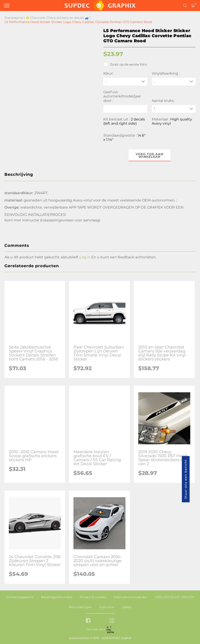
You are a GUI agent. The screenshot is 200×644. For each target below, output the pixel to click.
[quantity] (174, 109)
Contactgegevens (20, 597)
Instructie (107, 607)
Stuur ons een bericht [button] (186, 479)
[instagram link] (112, 621)
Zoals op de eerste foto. (125, 64)
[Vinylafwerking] (174, 82)
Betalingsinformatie (57, 597)
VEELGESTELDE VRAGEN (175, 597)
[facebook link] (88, 621)
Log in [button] (85, 257)
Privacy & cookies (93, 597)
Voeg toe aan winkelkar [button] (149, 155)
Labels (127, 607)
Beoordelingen (80, 607)
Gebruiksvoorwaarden (131, 597)
